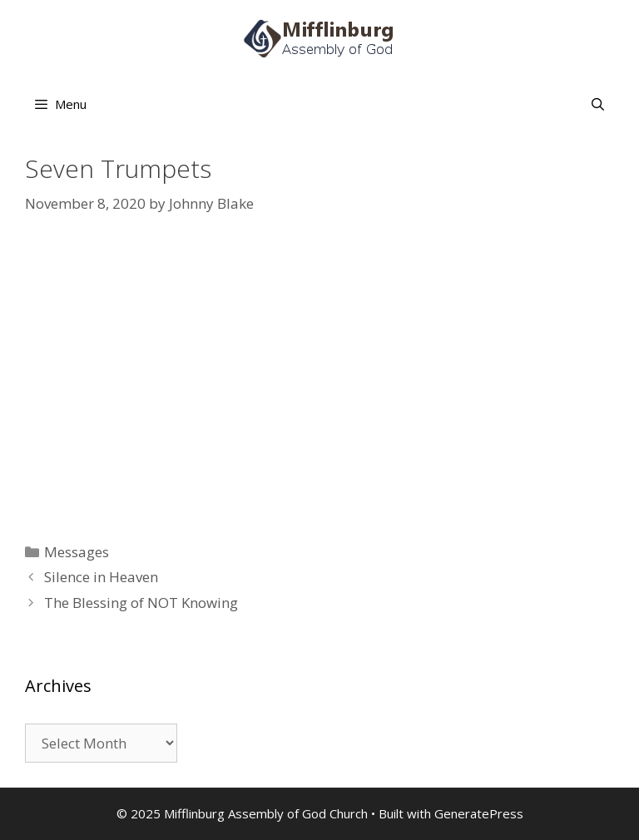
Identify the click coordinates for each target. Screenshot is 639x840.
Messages (77, 552)
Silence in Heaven (101, 577)
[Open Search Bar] (598, 104)
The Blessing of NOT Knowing (141, 603)
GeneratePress (479, 813)
